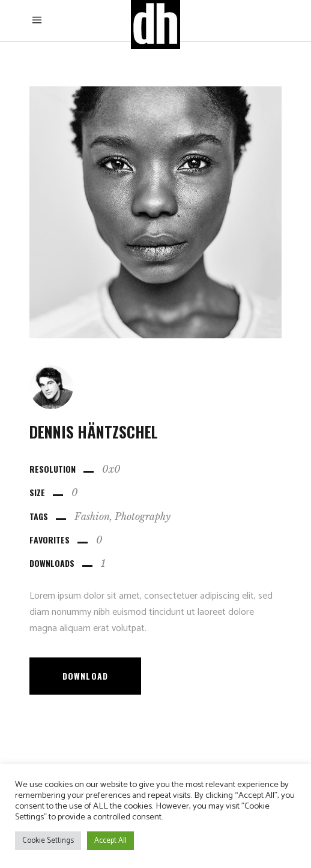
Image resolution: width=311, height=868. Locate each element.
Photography (143, 516)
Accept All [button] (110, 841)
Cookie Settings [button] (48, 841)
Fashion (92, 516)
